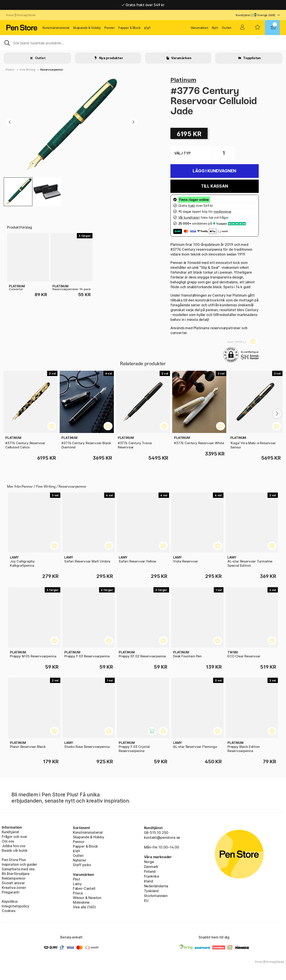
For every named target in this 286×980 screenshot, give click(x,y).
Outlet (227, 28)
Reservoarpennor (52, 70)
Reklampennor (14, 878)
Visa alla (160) (84, 907)
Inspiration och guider (19, 864)
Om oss (8, 841)
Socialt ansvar (13, 883)
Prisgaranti (11, 892)
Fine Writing (28, 70)
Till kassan (215, 186)
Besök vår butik (15, 850)
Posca (78, 893)
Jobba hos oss (14, 846)
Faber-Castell (84, 888)
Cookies (9, 911)
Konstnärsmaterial (56, 28)
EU (146, 901)
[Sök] (143, 43)
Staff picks (82, 865)
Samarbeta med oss (18, 869)
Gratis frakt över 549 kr (143, 5)
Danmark (151, 867)
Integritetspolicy (16, 906)
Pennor (110, 28)
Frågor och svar (14, 837)
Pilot (77, 879)
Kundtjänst (243, 15)
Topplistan (252, 58)
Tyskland (151, 891)
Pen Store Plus (14, 860)
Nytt (215, 28)
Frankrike (152, 876)
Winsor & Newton (87, 898)
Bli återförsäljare (16, 874)
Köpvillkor (10, 901)
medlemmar (222, 212)
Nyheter (80, 860)
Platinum (183, 80)
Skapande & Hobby (87, 28)
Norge (149, 862)
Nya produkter (111, 58)
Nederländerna (156, 886)
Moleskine (81, 902)
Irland (149, 881)
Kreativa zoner (14, 888)
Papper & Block (129, 28)
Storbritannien (156, 896)
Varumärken (199, 28)
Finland (150, 871)
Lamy (77, 884)
